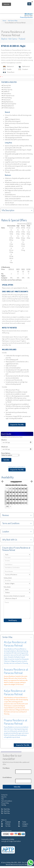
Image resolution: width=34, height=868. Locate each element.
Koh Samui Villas (13, 21)
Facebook (6, 822)
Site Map (4, 805)
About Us (4, 797)
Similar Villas (7, 637)
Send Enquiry (13, 620)
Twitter (22, 822)
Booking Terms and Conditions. (17, 467)
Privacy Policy (5, 803)
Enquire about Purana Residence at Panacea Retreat (16, 549)
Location (6, 531)
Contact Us (4, 795)
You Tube (6, 826)
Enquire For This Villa (17, 425)
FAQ (2, 799)
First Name (6, 768)
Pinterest (6, 824)
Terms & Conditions (7, 801)
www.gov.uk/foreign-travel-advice (11, 841)
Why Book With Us (10, 540)
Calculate (6, 460)
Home (4, 21)
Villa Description (8, 210)
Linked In (23, 826)
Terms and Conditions (11, 523)
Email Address (7, 777)
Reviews (6, 515)
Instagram (23, 824)
